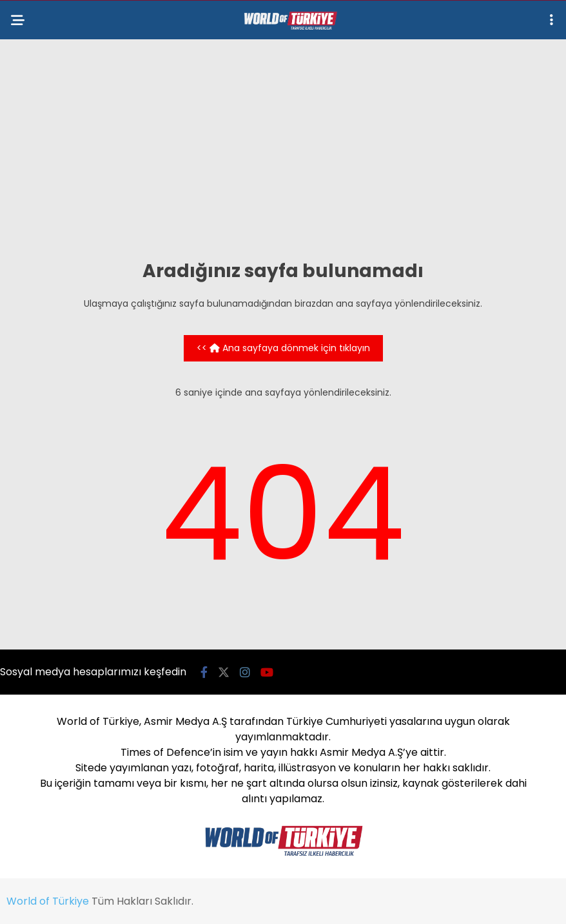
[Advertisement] (283, 149)
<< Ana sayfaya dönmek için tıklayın (283, 348)
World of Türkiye (48, 901)
